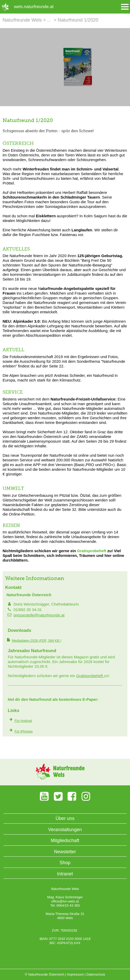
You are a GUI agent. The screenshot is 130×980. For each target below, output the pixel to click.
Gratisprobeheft (92, 551)
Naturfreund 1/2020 (78, 20)
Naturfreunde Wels (22, 20)
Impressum (75, 974)
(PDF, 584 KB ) (37, 641)
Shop (65, 863)
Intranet (65, 874)
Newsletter (65, 852)
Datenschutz (96, 974)
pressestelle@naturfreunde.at (39, 615)
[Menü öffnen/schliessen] (125, 7)
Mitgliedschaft (65, 841)
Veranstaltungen (65, 830)
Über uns (65, 818)
